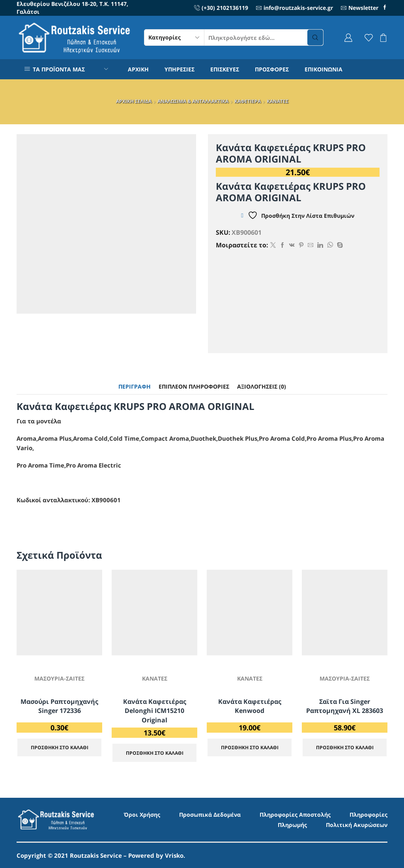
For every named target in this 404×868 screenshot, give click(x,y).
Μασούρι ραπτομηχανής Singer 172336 (59, 706)
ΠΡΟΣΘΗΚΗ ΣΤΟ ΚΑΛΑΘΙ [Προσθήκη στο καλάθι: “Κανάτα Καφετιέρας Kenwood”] (250, 747)
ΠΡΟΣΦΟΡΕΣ (272, 69)
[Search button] (315, 37)
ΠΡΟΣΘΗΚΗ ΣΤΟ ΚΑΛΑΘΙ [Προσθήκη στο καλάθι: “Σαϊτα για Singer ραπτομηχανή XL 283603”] (345, 747)
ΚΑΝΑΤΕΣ (278, 101)
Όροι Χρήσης (142, 815)
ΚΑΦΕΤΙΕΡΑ (248, 101)
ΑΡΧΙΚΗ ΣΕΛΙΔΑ (134, 101)
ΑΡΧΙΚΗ (138, 69)
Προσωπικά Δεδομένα (210, 815)
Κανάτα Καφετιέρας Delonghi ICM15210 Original (155, 711)
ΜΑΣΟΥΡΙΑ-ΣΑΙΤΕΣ (59, 678)
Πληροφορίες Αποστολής (295, 815)
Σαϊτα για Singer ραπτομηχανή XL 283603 (345, 706)
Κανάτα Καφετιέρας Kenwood (250, 706)
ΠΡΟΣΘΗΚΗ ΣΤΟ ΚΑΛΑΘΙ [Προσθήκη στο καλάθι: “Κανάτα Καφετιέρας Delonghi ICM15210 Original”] (155, 753)
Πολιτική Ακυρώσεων (357, 825)
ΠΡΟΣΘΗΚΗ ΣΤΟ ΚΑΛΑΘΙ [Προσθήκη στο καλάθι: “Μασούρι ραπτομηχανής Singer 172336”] (60, 747)
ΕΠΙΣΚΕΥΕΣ (225, 69)
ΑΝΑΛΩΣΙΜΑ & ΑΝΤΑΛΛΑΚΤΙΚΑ (193, 101)
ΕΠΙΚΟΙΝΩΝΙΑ (324, 69)
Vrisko (174, 855)
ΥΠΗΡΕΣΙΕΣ (180, 69)
